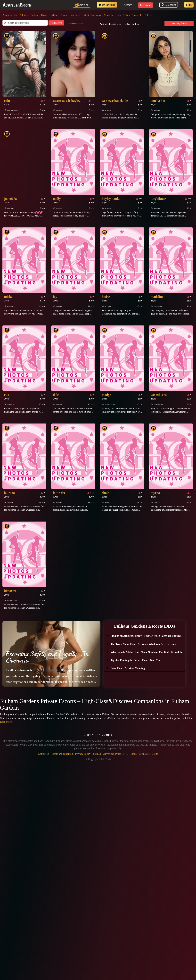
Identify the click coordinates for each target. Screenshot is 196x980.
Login (189, 5)
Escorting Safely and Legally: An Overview (47, 657)
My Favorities (107, 5)
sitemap (97, 754)
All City (149, 15)
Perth (118, 15)
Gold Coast (75, 15)
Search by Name (179, 23)
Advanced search (75, 24)
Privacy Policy (83, 754)
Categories (168, 5)
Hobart (86, 15)
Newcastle (109, 15)
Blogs (155, 754)
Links (134, 754)
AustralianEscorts (108, 24)
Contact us (44, 754)
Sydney (127, 15)
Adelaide (24, 15)
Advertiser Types (112, 754)
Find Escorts (56, 23)
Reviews (81, 5)
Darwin (64, 15)
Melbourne (96, 15)
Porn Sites (144, 754)
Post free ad (146, 5)
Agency (128, 5)
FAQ (126, 754)
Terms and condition (62, 754)
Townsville (138, 15)
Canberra (54, 15)
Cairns (44, 15)
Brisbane (35, 15)
